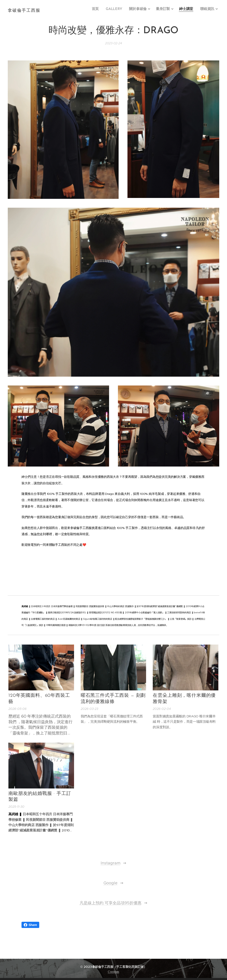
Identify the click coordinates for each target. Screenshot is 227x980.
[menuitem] (101, 9)
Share (30, 925)
